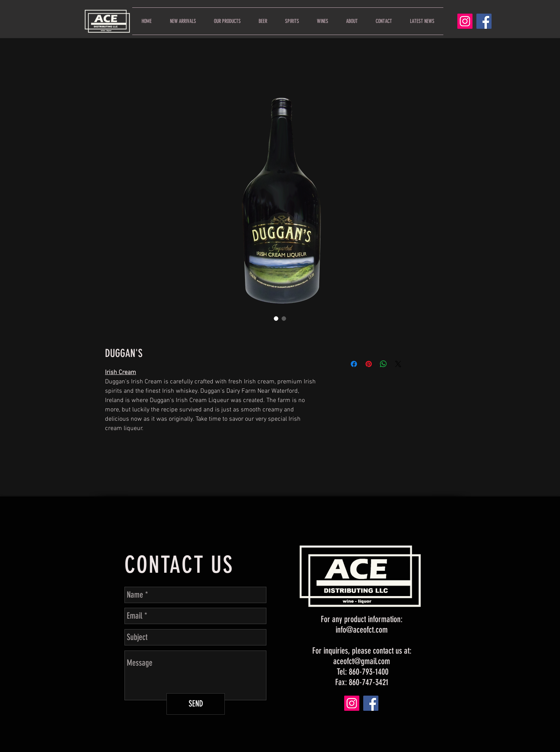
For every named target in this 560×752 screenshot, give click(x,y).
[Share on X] (398, 364)
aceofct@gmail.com (362, 661)
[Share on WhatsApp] (383, 364)
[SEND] (196, 704)
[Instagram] (465, 21)
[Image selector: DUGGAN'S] (276, 318)
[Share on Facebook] (354, 364)
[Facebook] (484, 21)
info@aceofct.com (362, 630)
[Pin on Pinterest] (369, 364)
